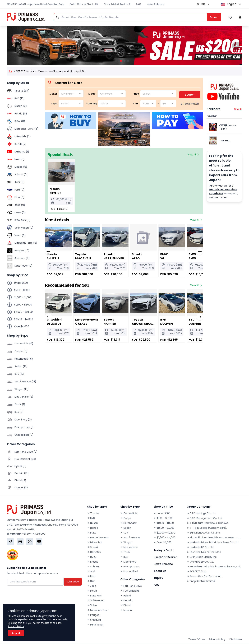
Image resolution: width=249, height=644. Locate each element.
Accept (16, 633)
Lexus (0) (20, 212)
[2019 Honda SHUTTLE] (58, 237)
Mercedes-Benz (98, 538)
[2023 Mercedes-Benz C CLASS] (86, 303)
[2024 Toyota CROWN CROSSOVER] (141, 303)
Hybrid (126, 596)
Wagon (126, 542)
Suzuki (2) (20, 144)
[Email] (35, 582)
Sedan (126, 528)
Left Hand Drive (131, 586)
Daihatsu (94, 552)
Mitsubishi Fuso (98, 610)
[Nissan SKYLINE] (61, 172)
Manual (126, 610)
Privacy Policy (16, 626)
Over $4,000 (22, 326)
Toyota (93, 513)
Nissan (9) (21, 106)
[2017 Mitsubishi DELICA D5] (58, 303)
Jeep (92, 586)
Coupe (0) (21, 351)
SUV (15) (19, 374)
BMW (92, 533)
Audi (91, 571)
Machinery (128, 562)
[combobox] (71, 94)
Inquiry (158, 578)
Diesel (125, 605)
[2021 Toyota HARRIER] (113, 303)
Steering (91, 104)
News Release (155, 4)
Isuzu (92, 557)
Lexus (92, 591)
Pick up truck (130, 567)
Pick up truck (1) (24, 427)
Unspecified (129, 571)
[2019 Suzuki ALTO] (141, 237)
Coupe (126, 518)
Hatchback (128, 523)
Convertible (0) (24, 344)
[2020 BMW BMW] (196, 237)
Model (92, 94)
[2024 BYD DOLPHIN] (169, 303)
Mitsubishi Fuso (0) (26, 243)
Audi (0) (19, 182)
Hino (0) (19, 197)
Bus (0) (19, 412)
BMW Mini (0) (22, 220)
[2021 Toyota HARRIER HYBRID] (113, 237)
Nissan (93, 523)
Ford (91, 576)
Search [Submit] (214, 17)
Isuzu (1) (19, 159)
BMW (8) (20, 121)
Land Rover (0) (23, 266)
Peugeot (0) (22, 251)
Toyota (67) (22, 91)
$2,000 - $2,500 (23, 312)
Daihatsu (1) (22, 152)
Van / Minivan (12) (25, 382)
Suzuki (92, 547)
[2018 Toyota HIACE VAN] (86, 237)
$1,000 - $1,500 (23, 297)
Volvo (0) (20, 235)
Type (54, 104)
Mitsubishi (95, 542)
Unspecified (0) (24, 435)
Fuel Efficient (130, 591)
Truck (125, 552)
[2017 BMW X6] (169, 237)
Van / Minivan (130, 538)
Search (190, 95)
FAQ (139, 4)
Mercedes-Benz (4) (26, 129)
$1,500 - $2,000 (23, 305)
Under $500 (21, 283)
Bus (124, 557)
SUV (124, 533)
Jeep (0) (20, 205)
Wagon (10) (22, 389)
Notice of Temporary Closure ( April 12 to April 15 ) (50, 71)
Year (136, 104)
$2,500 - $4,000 (24, 319)
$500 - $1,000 (22, 290)
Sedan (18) (21, 366)
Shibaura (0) (22, 258)
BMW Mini (94, 596)
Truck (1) (20, 404)
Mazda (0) (21, 167)
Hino (91, 581)
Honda (93, 528)
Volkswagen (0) (24, 228)
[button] (208, 4)
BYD (91, 518)
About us (160, 571)
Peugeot (94, 615)
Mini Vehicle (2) (24, 397)
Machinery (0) (23, 420)
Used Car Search (165, 557)
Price (136, 94)
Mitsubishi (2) (23, 136)
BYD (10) (20, 98)
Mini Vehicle (129, 547)
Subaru (93, 567)
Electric (126, 600)
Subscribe (73, 582)
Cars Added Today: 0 (117, 4)
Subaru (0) (21, 174)
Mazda (93, 562)
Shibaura (94, 620)
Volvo (92, 605)
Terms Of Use (197, 639)
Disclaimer (236, 639)
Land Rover (95, 625)
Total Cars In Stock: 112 (84, 4)
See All (238, 109)
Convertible (129, 513)
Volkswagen (96, 600)
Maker (53, 94)
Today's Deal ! (164, 550)
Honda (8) (21, 114)
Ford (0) (19, 190)
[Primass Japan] (26, 17)
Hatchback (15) (24, 359)
